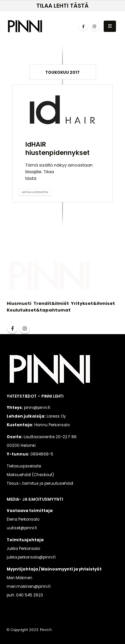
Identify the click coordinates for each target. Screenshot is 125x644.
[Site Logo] (25, 26)
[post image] (63, 110)
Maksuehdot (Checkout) (30, 475)
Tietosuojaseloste (24, 466)
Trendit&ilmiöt (51, 303)
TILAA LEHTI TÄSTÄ (62, 6)
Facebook (12, 328)
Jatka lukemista (35, 192)
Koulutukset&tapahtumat (39, 310)
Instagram (25, 328)
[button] (110, 26)
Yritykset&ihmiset (93, 303)
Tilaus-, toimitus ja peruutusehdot (40, 483)
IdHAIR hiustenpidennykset (57, 149)
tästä (31, 178)
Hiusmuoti (19, 303)
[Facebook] (83, 26)
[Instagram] (94, 26)
